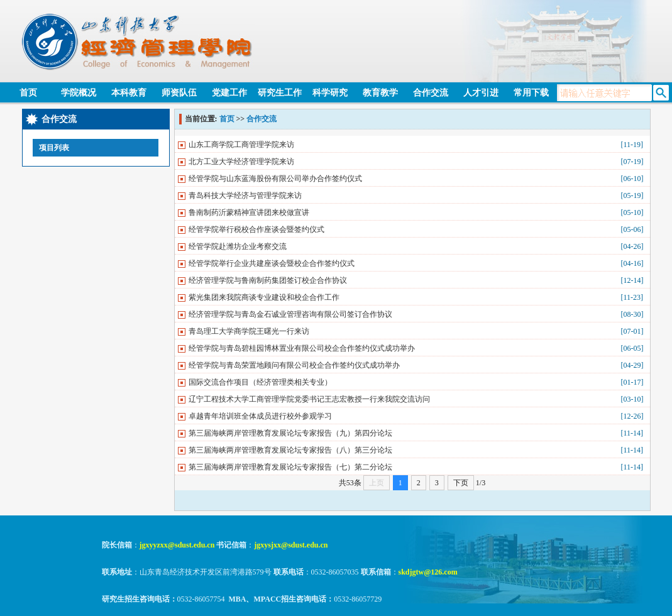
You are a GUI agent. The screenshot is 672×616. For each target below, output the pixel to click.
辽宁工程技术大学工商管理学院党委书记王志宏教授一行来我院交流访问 (309, 399)
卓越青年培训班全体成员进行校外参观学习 (260, 416)
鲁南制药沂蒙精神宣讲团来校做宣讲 (249, 212)
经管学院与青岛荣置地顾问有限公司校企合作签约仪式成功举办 (294, 365)
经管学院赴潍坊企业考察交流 (238, 246)
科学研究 (330, 93)
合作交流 (431, 93)
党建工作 (229, 93)
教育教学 (380, 93)
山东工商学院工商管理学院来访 (241, 145)
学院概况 (79, 93)
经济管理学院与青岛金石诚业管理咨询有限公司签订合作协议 (290, 314)
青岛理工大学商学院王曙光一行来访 (249, 331)
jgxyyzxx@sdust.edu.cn (177, 545)
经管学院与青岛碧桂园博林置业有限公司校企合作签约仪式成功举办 (302, 348)
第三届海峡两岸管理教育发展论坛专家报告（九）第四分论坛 (290, 433)
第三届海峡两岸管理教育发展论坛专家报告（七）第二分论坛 (290, 467)
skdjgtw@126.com (428, 572)
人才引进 (481, 93)
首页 (28, 93)
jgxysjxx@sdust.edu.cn (291, 545)
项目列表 (54, 148)
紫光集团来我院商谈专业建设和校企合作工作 (264, 297)
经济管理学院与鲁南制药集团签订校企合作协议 (268, 280)
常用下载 (531, 93)
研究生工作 (280, 93)
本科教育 (129, 93)
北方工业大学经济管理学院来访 (241, 162)
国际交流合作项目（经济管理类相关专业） (260, 382)
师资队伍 (179, 93)
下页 (461, 483)
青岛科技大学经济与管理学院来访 (245, 195)
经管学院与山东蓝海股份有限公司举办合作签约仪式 (275, 179)
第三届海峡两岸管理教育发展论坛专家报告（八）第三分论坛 (290, 450)
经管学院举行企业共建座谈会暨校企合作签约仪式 (272, 263)
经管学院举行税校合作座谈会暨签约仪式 (256, 229)
